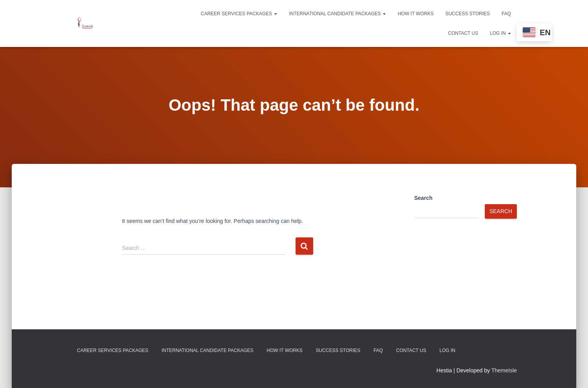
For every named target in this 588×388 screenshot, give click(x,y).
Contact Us (463, 33)
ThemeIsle (504, 370)
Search (424, 198)
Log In (500, 33)
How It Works (416, 14)
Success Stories (468, 14)
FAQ (506, 14)
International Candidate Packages (337, 14)
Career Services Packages (239, 14)
